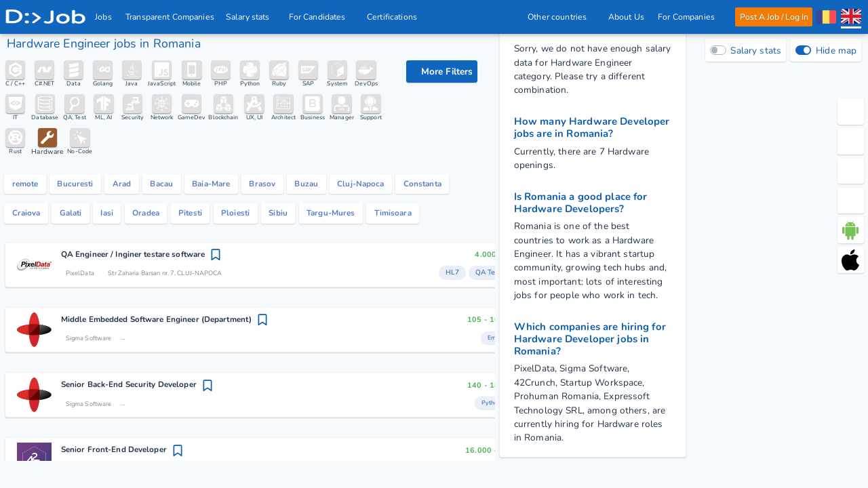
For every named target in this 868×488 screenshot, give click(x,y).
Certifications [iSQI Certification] (393, 17)
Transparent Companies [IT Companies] (171, 17)
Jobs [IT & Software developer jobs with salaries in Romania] (104, 17)
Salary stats (252, 17)
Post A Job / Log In (773, 17)
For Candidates (321, 17)
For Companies (690, 17)
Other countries (561, 17)
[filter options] (441, 72)
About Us (626, 17)
